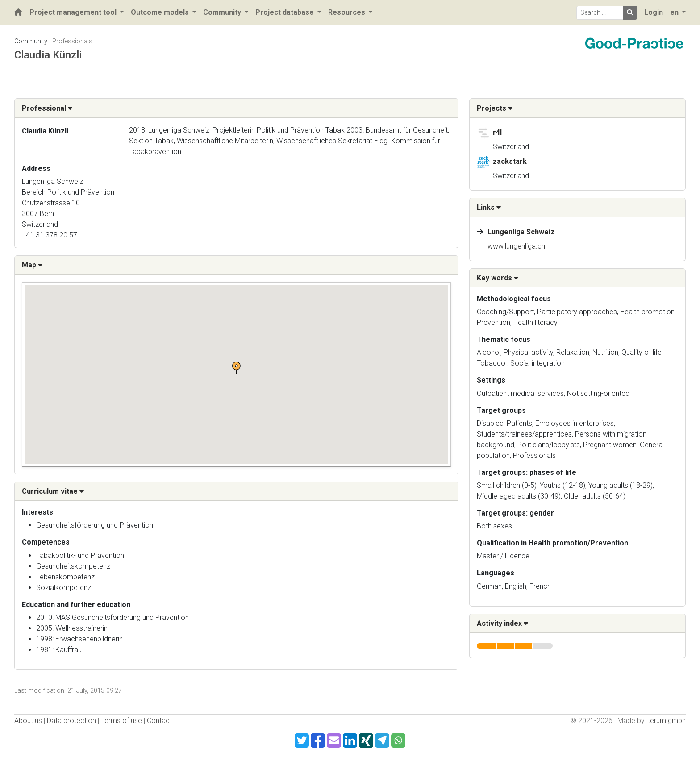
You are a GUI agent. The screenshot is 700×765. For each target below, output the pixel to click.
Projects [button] (495, 108)
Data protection (71, 721)
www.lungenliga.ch (516, 246)
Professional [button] (47, 108)
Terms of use (121, 721)
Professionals (72, 41)
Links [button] (489, 207)
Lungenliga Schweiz (521, 232)
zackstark (510, 161)
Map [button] (32, 265)
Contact (159, 721)
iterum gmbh (666, 721)
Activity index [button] (502, 623)
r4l (497, 132)
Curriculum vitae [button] (53, 491)
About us (28, 721)
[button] (236, 368)
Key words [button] (498, 278)
